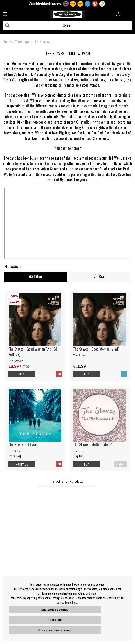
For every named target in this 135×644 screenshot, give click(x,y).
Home (7, 41)
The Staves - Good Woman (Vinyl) (96, 349)
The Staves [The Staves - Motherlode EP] (81, 451)
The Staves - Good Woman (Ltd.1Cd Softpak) (33, 352)
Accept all (55, 620)
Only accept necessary (55, 630)
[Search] (67, 25)
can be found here (67, 602)
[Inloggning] (118, 15)
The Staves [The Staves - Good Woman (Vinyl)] (81, 355)
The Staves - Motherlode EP (92, 444)
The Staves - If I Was (23, 444)
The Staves (41, 41)
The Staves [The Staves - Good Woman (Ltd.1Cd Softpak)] (16, 361)
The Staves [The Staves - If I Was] (16, 451)
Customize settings (55, 610)
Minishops (22, 41)
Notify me (22, 464)
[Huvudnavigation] (5, 15)
